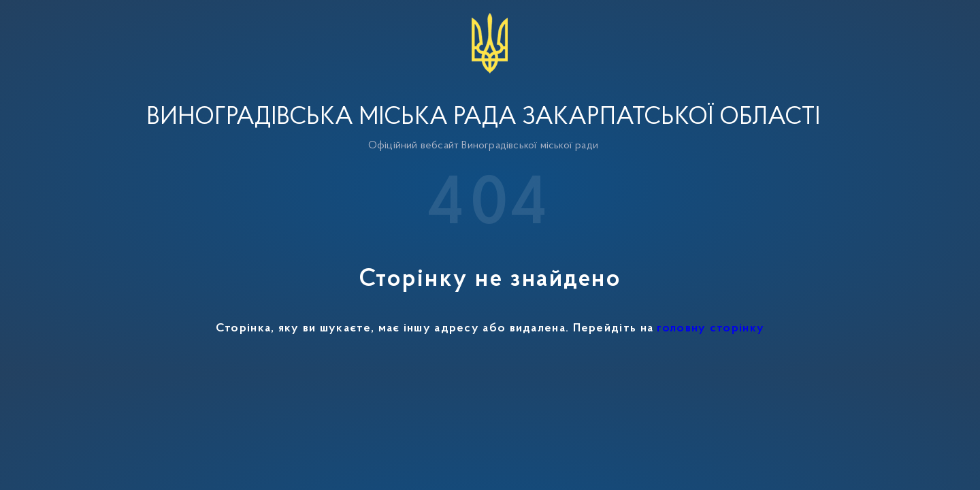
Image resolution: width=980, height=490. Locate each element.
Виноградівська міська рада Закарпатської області (483, 118)
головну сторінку (710, 329)
